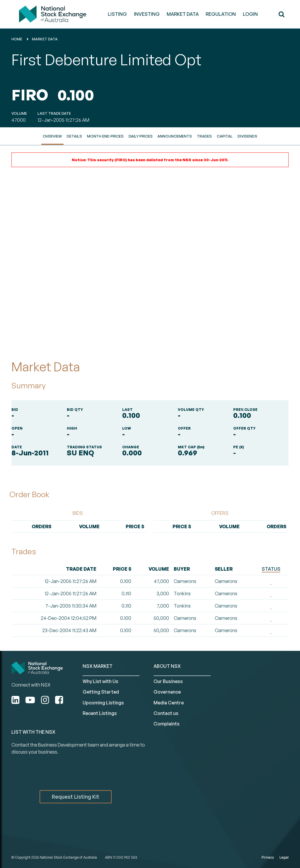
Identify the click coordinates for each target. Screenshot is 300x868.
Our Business (168, 681)
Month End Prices (105, 136)
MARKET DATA (183, 14)
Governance (167, 692)
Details (74, 136)
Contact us (166, 713)
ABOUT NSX (167, 666)
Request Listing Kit (76, 797)
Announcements (175, 136)
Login (250, 14)
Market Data (45, 39)
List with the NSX (33, 732)
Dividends (247, 136)
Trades (204, 136)
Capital (225, 136)
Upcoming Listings (103, 703)
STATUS (271, 569)
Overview (52, 136)
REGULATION (221, 14)
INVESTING (147, 14)
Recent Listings (100, 713)
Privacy (268, 857)
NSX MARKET (98, 666)
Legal (284, 857)
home (17, 39)
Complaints (167, 724)
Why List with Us (100, 681)
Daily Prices (141, 136)
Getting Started (101, 692)
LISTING (117, 14)
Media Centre (169, 703)
